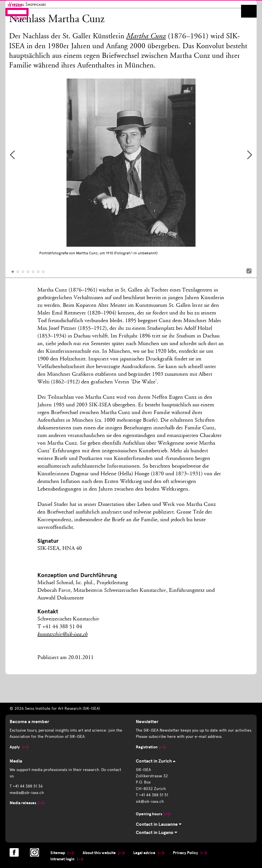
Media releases (27, 803)
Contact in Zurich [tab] (156, 761)
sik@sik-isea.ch (150, 802)
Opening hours (153, 814)
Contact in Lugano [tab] (156, 833)
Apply (19, 747)
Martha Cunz (146, 37)
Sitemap (62, 853)
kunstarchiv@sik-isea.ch (63, 635)
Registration (151, 747)
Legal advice (149, 853)
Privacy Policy (190, 853)
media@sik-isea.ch (27, 793)
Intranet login (67, 859)
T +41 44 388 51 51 (152, 795)
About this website (104, 853)
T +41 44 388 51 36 (26, 786)
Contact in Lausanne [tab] (159, 824)
